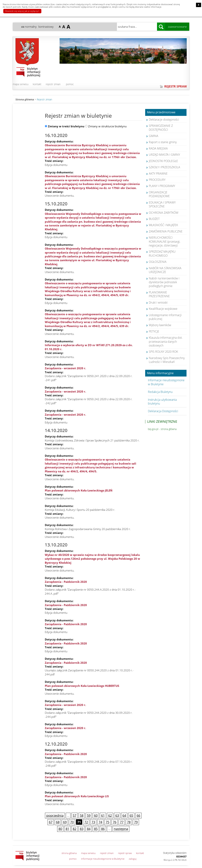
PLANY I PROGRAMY (162, 186)
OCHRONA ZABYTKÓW (164, 213)
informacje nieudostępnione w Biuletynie (103, 859)
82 (74, 829)
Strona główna (25, 99)
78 (129, 822)
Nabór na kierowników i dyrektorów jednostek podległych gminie (164, 282)
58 (82, 815)
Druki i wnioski (158, 302)
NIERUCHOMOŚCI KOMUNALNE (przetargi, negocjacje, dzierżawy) (164, 241)
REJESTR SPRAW (175, 86)
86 (103, 829)
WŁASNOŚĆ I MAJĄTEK (163, 225)
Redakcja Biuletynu (160, 392)
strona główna (69, 853)
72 (86, 822)
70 (72, 822)
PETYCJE (154, 331)
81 (67, 829)
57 (74, 815)
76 (115, 822)
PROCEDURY (157, 180)
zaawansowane (177, 27)
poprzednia (55, 815)
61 (103, 815)
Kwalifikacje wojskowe (163, 309)
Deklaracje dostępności (164, 120)
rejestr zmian (53, 84)
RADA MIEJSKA (158, 148)
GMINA (154, 136)
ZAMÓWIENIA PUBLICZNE (166, 231)
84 (89, 829)
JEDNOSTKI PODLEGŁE (163, 161)
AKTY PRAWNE (158, 174)
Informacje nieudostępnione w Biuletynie (166, 382)
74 (100, 822)
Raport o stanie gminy (163, 142)
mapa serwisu (21, 84)
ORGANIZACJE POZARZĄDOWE (159, 194)
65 (131, 815)
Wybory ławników (160, 325)
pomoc (70, 84)
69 (65, 822)
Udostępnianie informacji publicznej (165, 317)
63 (117, 815)
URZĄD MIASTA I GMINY (164, 155)
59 (89, 815)
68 (58, 822)
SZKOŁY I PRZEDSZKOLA (164, 167)
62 (110, 815)
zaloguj (133, 859)
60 (96, 815)
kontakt (37, 84)
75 (107, 822)
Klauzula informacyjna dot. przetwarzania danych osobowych (166, 342)
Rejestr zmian (44, 99)
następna (121, 829)
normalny (31, 27)
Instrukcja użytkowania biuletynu (162, 402)
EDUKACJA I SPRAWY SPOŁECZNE (162, 204)
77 (122, 822)
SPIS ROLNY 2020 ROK (163, 352)
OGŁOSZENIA (158, 262)
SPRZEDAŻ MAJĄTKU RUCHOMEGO (162, 253)
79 (136, 822)
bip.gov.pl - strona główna (162, 429)
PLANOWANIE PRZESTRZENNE (159, 294)
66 (138, 815)
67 (51, 822)
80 (60, 829)
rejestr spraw (125, 853)
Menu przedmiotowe (161, 112)
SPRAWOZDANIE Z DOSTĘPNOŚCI (161, 128)
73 (93, 822)
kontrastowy (46, 27)
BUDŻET (154, 219)
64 (124, 815)
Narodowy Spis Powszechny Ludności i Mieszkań (167, 360)
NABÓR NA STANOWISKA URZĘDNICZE (165, 270)
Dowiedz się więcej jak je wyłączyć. (22, 11)
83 (82, 829)
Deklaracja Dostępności (163, 411)
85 (96, 829)
